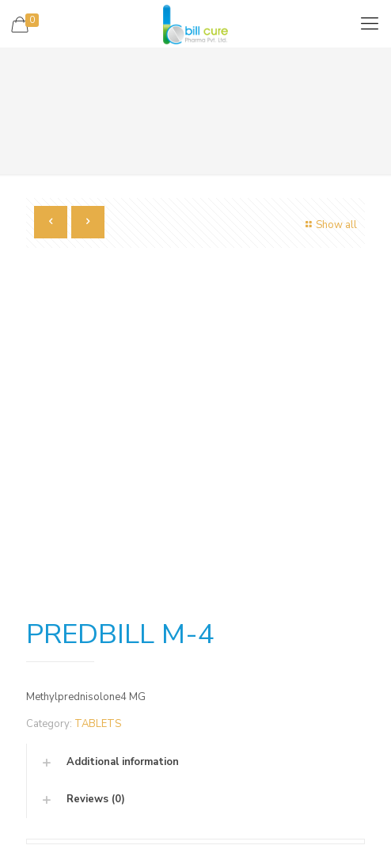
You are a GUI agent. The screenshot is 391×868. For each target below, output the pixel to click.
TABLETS (98, 724)
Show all (329, 225)
